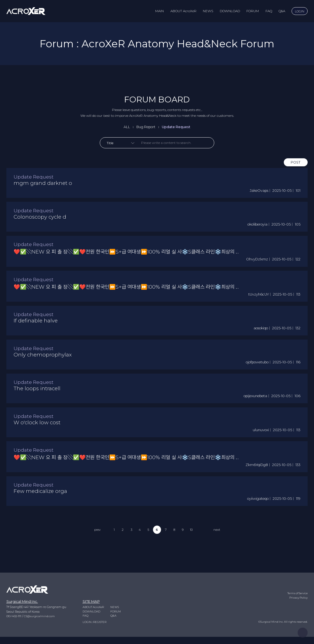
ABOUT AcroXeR (183, 11)
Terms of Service (297, 600)
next (220, 548)
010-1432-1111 (15, 622)
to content (0, 0)
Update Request (177, 127)
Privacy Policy (298, 604)
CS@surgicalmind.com (42, 622)
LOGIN (300, 11)
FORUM (253, 11)
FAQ (269, 11)
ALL (124, 127)
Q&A (282, 11)
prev (94, 548)
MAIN (159, 11)
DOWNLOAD (230, 11)
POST (295, 163)
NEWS (208, 11)
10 (193, 548)
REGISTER (100, 629)
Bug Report (144, 127)
